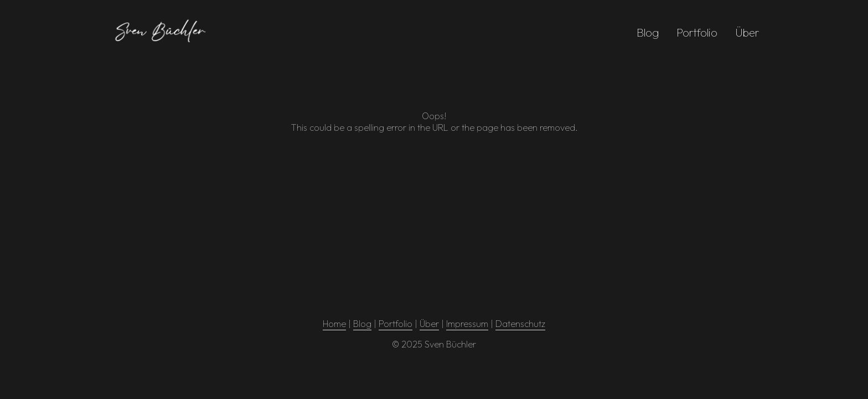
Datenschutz (520, 324)
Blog (648, 32)
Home (334, 324)
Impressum (467, 324)
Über (747, 32)
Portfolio (697, 32)
